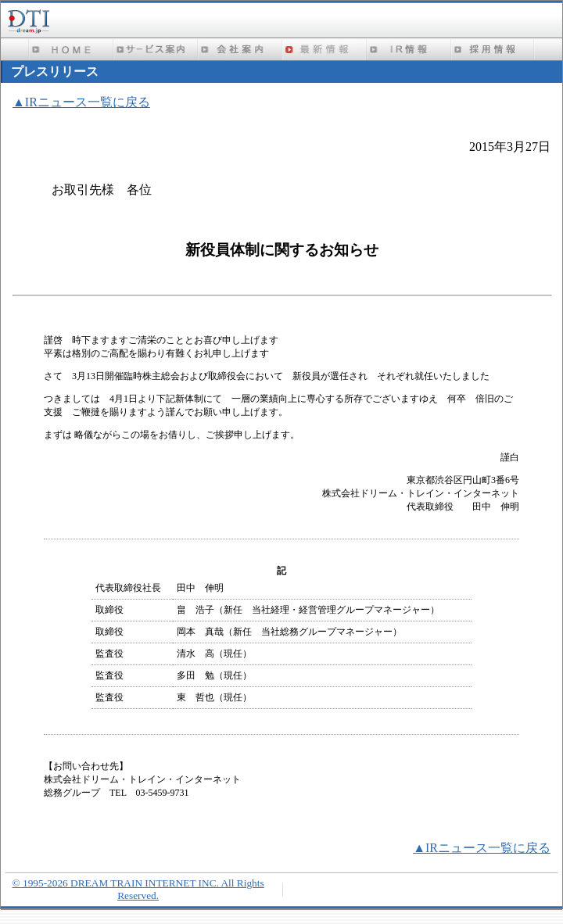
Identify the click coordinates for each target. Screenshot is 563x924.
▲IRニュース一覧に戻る (81, 102)
